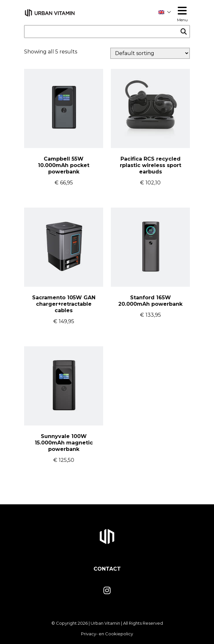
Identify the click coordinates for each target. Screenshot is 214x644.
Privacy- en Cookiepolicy (107, 634)
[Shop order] (150, 53)
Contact (107, 569)
